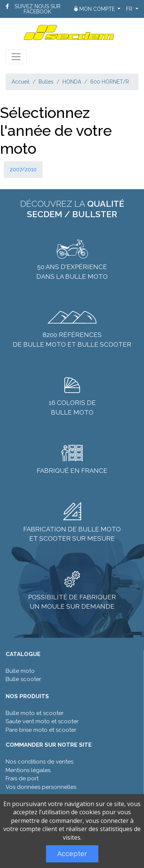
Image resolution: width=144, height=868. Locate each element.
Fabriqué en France (72, 471)
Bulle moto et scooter (35, 713)
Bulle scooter (23, 679)
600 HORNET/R (110, 82)
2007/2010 (23, 169)
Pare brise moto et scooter (41, 730)
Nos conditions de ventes (39, 762)
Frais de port (22, 778)
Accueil (21, 82)
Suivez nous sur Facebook (38, 9)
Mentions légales (28, 770)
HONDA (72, 82)
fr (130, 9)
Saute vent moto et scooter (42, 721)
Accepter (72, 854)
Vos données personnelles (41, 787)
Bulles (46, 82)
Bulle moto (20, 671)
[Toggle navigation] (16, 57)
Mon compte (95, 9)
